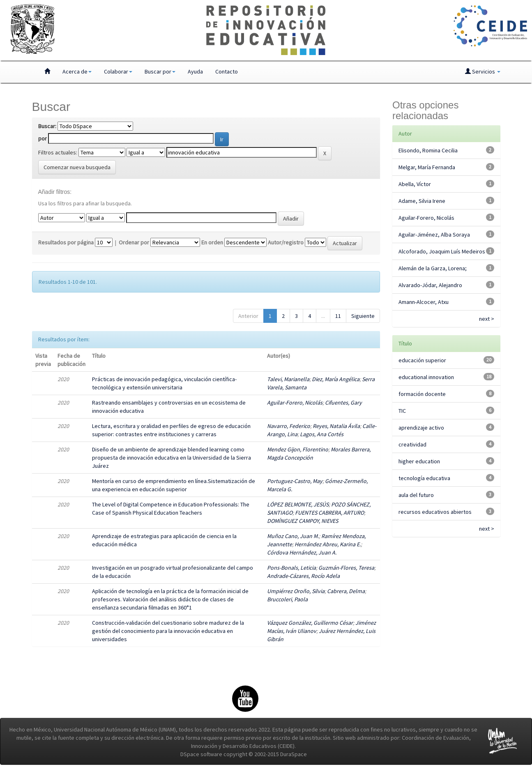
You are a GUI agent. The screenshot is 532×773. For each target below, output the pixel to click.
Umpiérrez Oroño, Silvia (296, 591)
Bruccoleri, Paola (287, 599)
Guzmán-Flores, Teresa (346, 568)
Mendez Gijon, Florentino (298, 449)
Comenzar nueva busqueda (77, 167)
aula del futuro (416, 495)
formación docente (422, 394)
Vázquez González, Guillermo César (310, 623)
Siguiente (363, 316)
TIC (402, 411)
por (43, 138)
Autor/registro (286, 242)
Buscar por (160, 71)
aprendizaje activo (421, 428)
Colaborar (118, 71)
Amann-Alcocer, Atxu (424, 302)
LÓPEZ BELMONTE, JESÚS (298, 504)
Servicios (483, 71)
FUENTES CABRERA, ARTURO (329, 513)
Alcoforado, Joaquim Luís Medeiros (442, 251)
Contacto (227, 71)
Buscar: (47, 126)
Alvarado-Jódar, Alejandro (430, 285)
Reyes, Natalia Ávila (336, 426)
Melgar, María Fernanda (427, 167)
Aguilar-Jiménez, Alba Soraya (434, 235)
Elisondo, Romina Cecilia (428, 150)
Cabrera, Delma (346, 591)
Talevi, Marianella (288, 379)
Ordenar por (134, 242)
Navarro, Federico (289, 426)
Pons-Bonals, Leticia (291, 568)
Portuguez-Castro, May (295, 481)
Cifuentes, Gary (343, 403)
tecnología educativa (424, 478)
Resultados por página (66, 242)
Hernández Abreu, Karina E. (328, 544)
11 (338, 316)
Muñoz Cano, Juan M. (293, 536)
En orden (212, 242)
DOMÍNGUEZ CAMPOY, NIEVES (303, 521)
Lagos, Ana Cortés (322, 434)
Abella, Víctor (415, 184)
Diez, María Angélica (336, 379)
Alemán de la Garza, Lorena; (433, 268)
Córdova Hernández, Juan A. (302, 552)
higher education (419, 461)
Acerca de (77, 71)
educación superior (422, 360)
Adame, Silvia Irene (422, 201)
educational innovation (426, 377)
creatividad (412, 444)
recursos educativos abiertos (435, 512)
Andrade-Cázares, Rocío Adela (303, 576)
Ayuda (195, 71)
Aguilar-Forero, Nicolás (295, 403)
